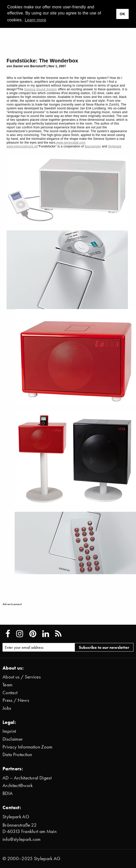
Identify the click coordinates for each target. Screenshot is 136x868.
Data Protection (17, 754)
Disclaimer (13, 739)
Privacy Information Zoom (28, 747)
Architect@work (18, 785)
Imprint (9, 731)
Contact (10, 693)
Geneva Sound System (41, 89)
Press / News (16, 700)
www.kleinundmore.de (22, 146)
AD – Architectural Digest (27, 778)
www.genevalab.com (71, 143)
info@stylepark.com (22, 839)
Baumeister (93, 146)
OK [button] (122, 14)
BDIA (8, 793)
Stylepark (115, 146)
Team (7, 685)
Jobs (7, 708)
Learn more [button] (36, 20)
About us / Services (22, 677)
